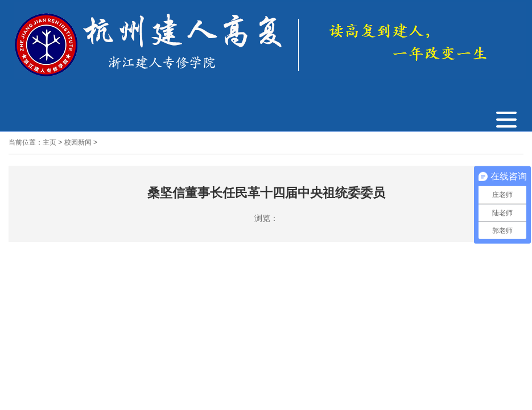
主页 (50, 142)
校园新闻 (78, 142)
